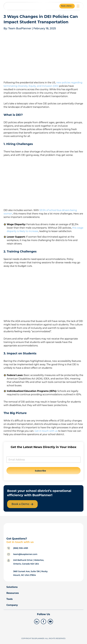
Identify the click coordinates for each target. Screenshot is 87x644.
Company (12, 605)
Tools (9, 599)
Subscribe (41, 471)
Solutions (12, 587)
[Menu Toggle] (78, 6)
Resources (13, 593)
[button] (67, 6)
